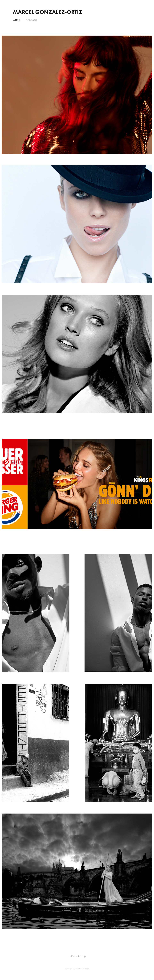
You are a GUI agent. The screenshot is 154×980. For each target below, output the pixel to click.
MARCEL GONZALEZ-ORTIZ (48, 12)
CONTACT (31, 20)
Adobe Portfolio (83, 969)
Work (17, 20)
